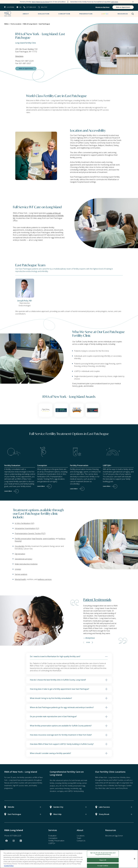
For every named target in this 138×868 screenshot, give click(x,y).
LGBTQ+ (105, 14)
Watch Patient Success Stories (40, 2)
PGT (66, 786)
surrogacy (60, 791)
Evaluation (44, 14)
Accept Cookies (103, 866)
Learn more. (115, 2)
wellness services (45, 579)
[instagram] (14, 841)
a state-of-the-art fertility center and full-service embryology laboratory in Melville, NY (38, 216)
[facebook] (7, 841)
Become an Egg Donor (114, 836)
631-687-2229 (27, 61)
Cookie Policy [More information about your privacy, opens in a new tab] (9, 866)
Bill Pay (44, 7)
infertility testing (67, 783)
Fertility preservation (23, 538)
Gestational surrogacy (23, 559)
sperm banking (49, 538)
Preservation (86, 14)
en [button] (20, 7)
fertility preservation (75, 786)
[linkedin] (21, 841)
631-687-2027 (25, 63)
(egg (84, 786)
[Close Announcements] (133, 2)
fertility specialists (26, 777)
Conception (64, 14)
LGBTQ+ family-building (76, 791)
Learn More (8, 491)
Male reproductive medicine (26, 564)
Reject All (103, 860)
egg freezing (37, 538)
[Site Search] (133, 14)
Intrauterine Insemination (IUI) (27, 528)
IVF (60, 786)
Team (79, 838)
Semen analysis (21, 574)
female (78, 780)
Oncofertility (20, 546)
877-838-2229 (16, 836)
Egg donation (20, 554)
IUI (63, 786)
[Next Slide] (92, 642)
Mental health (20, 579)
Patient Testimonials (97, 599)
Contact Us (81, 841)
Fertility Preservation (56, 841)
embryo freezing (64, 788)
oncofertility (74, 788)
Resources (123, 14)
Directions (19, 56)
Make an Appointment (123, 7)
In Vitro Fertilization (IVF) (24, 523)
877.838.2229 (31, 7)
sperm (52, 788)
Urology (18, 569)
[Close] (135, 859)
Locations (10, 7)
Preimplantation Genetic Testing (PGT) (30, 533)
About (26, 14)
